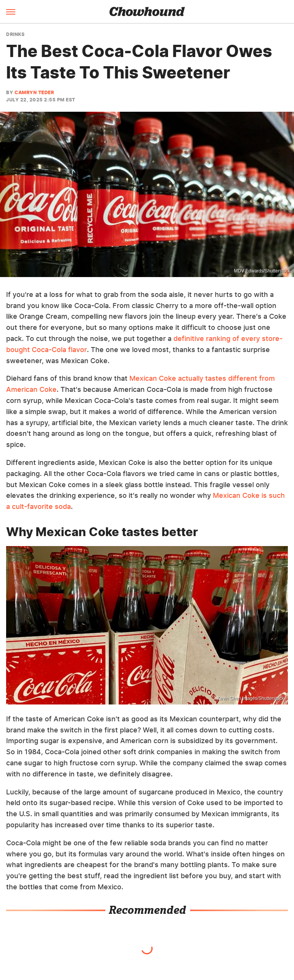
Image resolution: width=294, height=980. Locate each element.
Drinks (15, 34)
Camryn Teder (34, 92)
